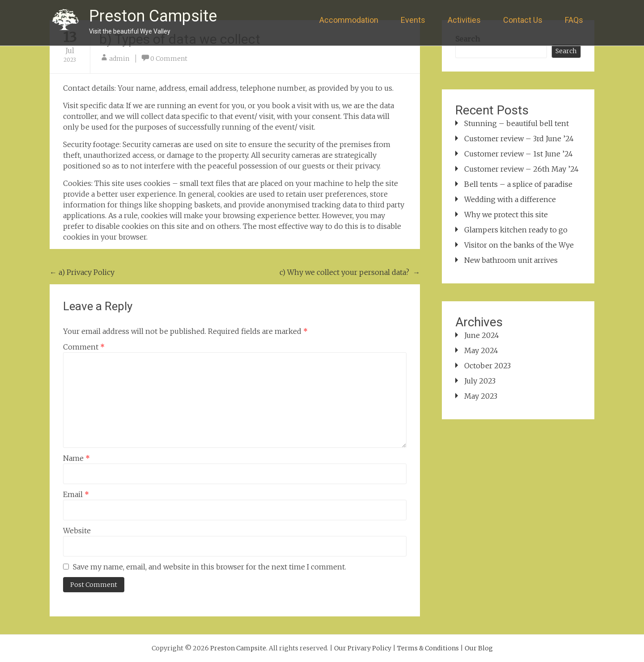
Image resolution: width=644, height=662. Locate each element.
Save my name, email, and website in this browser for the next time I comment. (210, 567)
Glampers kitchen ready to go (516, 230)
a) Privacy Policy (82, 272)
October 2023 (487, 366)
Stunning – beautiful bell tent (517, 123)
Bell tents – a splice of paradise (518, 184)
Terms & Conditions (428, 648)
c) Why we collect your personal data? (350, 272)
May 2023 (481, 396)
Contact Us (523, 20)
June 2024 (482, 335)
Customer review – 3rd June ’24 (519, 139)
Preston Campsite (153, 16)
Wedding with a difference (510, 199)
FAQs (574, 20)
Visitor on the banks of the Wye (519, 245)
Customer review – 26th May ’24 (521, 169)
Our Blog (479, 648)
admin (119, 59)
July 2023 (480, 381)
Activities (464, 20)
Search (566, 51)
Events (413, 20)
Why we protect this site (506, 215)
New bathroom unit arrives (511, 260)
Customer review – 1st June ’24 (519, 154)
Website (77, 531)
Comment (84, 347)
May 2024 (481, 350)
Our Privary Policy (363, 648)
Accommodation (349, 20)
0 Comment (169, 59)
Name (76, 458)
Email (76, 494)
